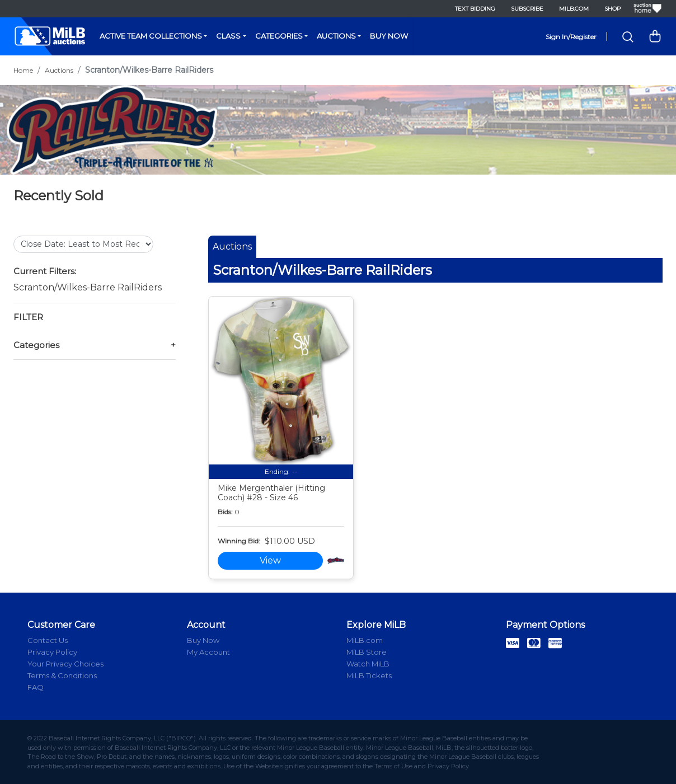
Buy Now (389, 36)
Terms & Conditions (62, 675)
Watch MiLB (368, 664)
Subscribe (527, 9)
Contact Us (48, 640)
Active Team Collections (151, 36)
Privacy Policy (52, 652)
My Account (208, 652)
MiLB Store (367, 652)
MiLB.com (574, 9)
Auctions (336, 36)
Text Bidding (475, 9)
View (270, 560)
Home (23, 70)
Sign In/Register (571, 37)
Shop (612, 9)
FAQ (36, 687)
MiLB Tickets (369, 675)
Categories (279, 36)
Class (228, 36)
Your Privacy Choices (65, 664)
